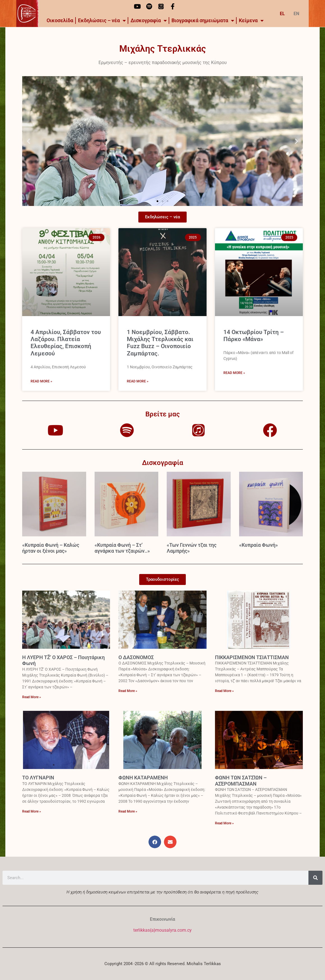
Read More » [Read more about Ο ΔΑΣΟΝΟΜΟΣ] (128, 691)
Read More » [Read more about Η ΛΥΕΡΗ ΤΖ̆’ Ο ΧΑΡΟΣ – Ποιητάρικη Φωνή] (32, 697)
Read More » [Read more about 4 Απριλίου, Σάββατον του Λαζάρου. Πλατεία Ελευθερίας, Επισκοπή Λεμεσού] (41, 381)
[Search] (315, 878)
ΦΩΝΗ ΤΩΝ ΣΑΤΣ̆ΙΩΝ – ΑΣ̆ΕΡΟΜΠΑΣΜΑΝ (241, 781)
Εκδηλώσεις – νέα (102, 21)
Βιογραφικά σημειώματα (203, 21)
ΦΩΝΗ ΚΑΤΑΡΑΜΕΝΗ (143, 778)
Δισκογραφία (149, 21)
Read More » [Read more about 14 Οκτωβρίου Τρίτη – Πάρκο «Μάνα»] (234, 373)
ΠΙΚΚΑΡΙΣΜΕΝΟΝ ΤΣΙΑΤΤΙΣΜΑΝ (252, 657)
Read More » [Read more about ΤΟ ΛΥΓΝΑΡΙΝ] (32, 811)
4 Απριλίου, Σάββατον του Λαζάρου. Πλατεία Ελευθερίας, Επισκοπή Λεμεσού (66, 343)
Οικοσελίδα (60, 20)
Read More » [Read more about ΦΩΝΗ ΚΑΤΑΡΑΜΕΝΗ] (128, 811)
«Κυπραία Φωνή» (258, 545)
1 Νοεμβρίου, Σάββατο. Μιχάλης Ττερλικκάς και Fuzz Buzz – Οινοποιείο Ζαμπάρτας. (160, 343)
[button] (28, 141)
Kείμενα (251, 21)
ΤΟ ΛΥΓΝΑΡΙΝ (38, 778)
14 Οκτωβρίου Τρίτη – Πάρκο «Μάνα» (254, 336)
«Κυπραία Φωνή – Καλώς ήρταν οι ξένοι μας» (51, 548)
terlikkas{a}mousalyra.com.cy (162, 930)
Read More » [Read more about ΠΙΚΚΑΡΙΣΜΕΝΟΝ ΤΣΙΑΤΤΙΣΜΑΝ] (224, 691)
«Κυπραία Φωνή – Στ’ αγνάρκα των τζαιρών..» (122, 548)
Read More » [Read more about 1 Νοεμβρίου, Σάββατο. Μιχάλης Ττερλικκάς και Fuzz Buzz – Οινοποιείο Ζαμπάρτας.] (138, 381)
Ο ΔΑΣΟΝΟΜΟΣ (136, 657)
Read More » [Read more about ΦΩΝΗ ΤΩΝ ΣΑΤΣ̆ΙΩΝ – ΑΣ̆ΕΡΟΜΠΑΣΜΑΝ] (224, 823)
